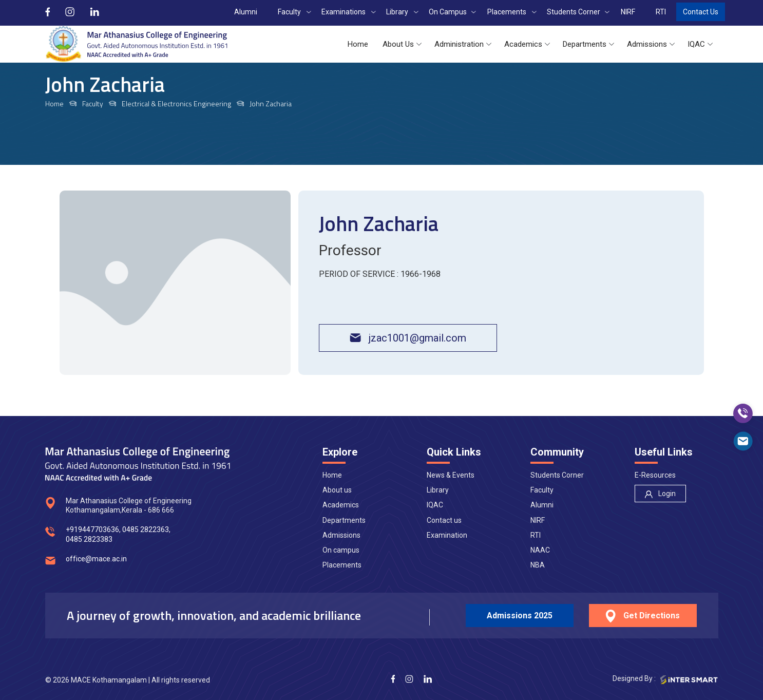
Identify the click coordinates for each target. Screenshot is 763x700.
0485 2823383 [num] (89, 539)
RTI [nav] (536, 535)
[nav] (660, 494)
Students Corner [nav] (557, 475)
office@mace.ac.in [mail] (96, 559)
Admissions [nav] (341, 535)
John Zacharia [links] (271, 104)
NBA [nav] (538, 565)
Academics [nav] (341, 505)
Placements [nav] (342, 565)
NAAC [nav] (540, 550)
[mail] (743, 441)
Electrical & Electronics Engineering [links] (176, 104)
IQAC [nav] (435, 505)
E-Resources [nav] (655, 475)
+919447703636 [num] (92, 529)
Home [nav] (332, 475)
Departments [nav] (344, 520)
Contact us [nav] (444, 520)
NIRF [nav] (538, 520)
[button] (358, 44)
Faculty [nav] (542, 490)
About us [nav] (337, 490)
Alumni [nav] (542, 505)
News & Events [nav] (451, 475)
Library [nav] (438, 490)
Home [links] (54, 104)
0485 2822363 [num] (146, 529)
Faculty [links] (93, 104)
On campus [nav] (341, 550)
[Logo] (136, 44)
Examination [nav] (447, 535)
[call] (743, 413)
